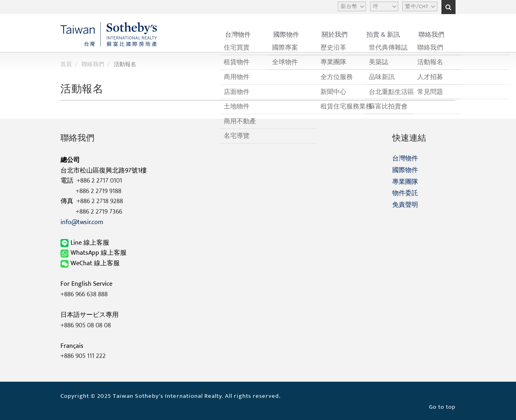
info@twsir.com (82, 222)
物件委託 (405, 193)
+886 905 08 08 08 (86, 325)
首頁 (66, 64)
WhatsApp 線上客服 (94, 253)
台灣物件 (238, 35)
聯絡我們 (431, 35)
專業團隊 (405, 182)
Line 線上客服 (86, 243)
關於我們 (335, 35)
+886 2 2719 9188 (99, 191)
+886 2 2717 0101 (99, 181)
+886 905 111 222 (83, 356)
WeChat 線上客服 (91, 263)
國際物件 (286, 35)
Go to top (442, 407)
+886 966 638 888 (84, 294)
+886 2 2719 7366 (99, 212)
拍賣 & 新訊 (383, 35)
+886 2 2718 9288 (100, 201)
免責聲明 (405, 205)
